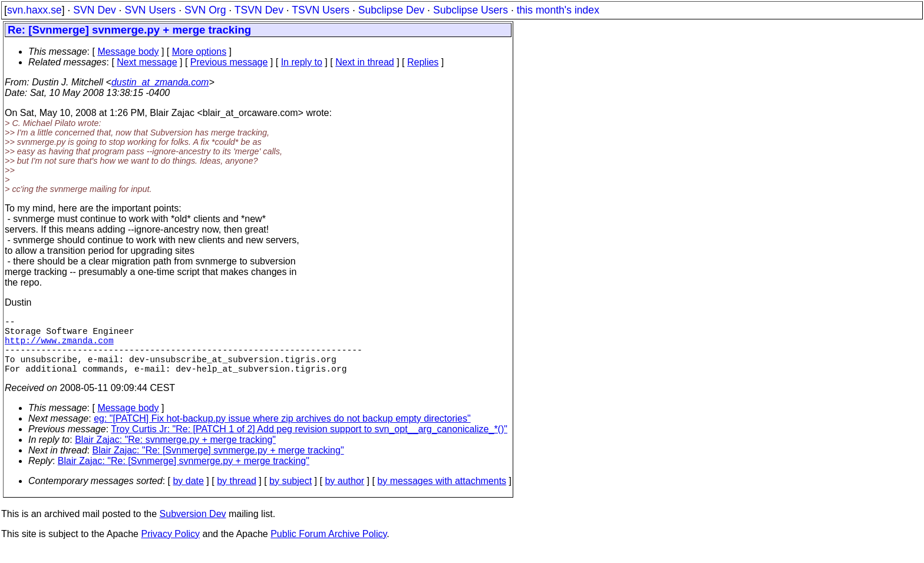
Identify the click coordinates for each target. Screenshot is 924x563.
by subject (291, 495)
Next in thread (365, 62)
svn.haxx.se (34, 10)
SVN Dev (94, 10)
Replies (423, 62)
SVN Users (150, 10)
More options (199, 52)
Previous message (229, 62)
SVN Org (205, 10)
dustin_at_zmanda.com (160, 82)
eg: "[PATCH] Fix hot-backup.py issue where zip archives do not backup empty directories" (282, 433)
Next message (147, 62)
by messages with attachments (442, 495)
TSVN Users (321, 10)
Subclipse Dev (391, 10)
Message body (128, 52)
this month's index (558, 10)
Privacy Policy (170, 548)
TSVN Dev (259, 10)
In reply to (302, 62)
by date (188, 495)
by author (344, 495)
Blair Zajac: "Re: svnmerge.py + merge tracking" (175, 454)
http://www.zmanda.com (59, 347)
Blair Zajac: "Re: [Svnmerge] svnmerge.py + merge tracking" (218, 464)
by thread (237, 495)
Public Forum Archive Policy (329, 548)
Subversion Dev (193, 528)
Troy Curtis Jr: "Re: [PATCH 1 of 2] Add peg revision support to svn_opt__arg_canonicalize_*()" (309, 443)
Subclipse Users (471, 10)
